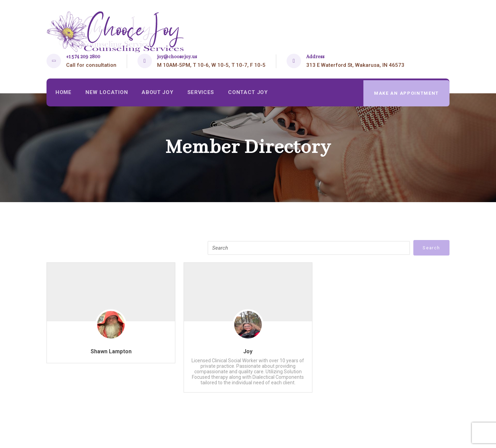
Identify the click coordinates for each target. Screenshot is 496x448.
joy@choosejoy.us (177, 57)
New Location (107, 93)
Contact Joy (251, 93)
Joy (248, 351)
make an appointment (406, 93)
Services (203, 93)
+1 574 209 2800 (83, 57)
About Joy (159, 93)
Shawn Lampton (111, 351)
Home (64, 93)
